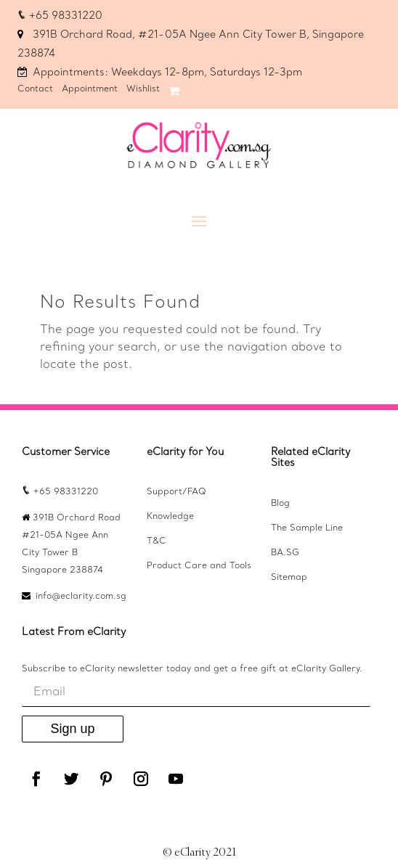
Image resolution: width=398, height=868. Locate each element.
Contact (35, 89)
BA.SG (285, 553)
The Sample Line (307, 528)
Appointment (90, 89)
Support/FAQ (176, 492)
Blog (280, 504)
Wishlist (143, 89)
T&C (157, 541)
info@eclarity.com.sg (81, 597)
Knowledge (170, 517)
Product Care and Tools (199, 566)
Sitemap (289, 578)
